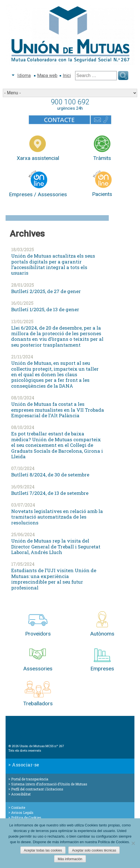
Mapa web (47, 75)
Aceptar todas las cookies (43, 850)
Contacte (18, 807)
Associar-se (26, 765)
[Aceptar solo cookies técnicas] (133, 843)
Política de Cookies (26, 817)
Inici (67, 75)
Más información (70, 859)
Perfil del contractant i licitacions (37, 789)
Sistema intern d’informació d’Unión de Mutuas (49, 784)
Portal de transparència (30, 779)
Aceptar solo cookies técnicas (94, 850)
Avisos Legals (22, 812)
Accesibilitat (21, 794)
